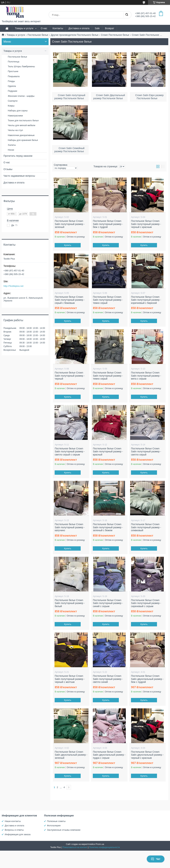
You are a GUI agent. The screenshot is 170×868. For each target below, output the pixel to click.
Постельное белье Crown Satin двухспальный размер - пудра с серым (109, 755)
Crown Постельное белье (115, 35)
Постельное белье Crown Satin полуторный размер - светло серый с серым (70, 452)
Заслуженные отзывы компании (64, 830)
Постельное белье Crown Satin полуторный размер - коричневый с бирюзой (146, 300)
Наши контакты (13, 821)
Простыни (13, 71)
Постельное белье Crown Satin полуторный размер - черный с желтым (70, 679)
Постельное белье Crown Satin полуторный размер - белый (70, 603)
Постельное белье (38, 35)
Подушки (12, 91)
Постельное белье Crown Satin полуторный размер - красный (108, 452)
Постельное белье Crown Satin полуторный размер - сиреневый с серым (146, 603)
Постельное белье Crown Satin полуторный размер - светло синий (108, 679)
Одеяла (12, 86)
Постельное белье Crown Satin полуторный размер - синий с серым (108, 603)
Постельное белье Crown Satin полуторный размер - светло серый (146, 452)
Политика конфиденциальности (104, 847)
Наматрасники (15, 116)
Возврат (110, 28)
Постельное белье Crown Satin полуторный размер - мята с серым (146, 376)
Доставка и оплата (79, 28)
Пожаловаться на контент (75, 847)
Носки (11, 150)
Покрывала (14, 76)
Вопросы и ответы (14, 830)
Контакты (58, 28)
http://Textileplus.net (13, 286)
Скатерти (13, 101)
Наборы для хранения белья (23, 140)
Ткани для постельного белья (23, 120)
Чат (156, 859)
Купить (68, 245)
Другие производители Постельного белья (75, 35)
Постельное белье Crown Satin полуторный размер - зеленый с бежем (108, 527)
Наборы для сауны (18, 111)
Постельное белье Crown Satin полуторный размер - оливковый (146, 527)
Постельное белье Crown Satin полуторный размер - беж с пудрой (108, 224)
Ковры (11, 106)
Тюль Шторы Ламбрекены (21, 66)
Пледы (11, 81)
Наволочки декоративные (21, 135)
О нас (44, 28)
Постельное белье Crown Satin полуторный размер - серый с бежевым (70, 300)
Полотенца (14, 62)
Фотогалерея (54, 826)
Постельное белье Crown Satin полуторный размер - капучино (70, 527)
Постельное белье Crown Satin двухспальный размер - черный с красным (147, 755)
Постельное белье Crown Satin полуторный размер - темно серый (108, 300)
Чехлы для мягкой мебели (22, 125)
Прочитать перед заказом (18, 156)
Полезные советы (56, 821)
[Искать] (127, 15)
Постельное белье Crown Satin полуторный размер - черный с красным (146, 224)
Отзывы (8, 169)
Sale (97, 28)
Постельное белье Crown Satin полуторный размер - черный (70, 376)
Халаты (12, 145)
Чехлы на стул (15, 130)
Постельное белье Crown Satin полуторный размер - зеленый (70, 224)
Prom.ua (100, 844)
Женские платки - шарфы (21, 96)
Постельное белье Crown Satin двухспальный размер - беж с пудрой (147, 679)
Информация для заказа (18, 834)
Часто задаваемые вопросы (19, 176)
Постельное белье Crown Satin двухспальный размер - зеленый (71, 755)
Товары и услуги (24, 28)
